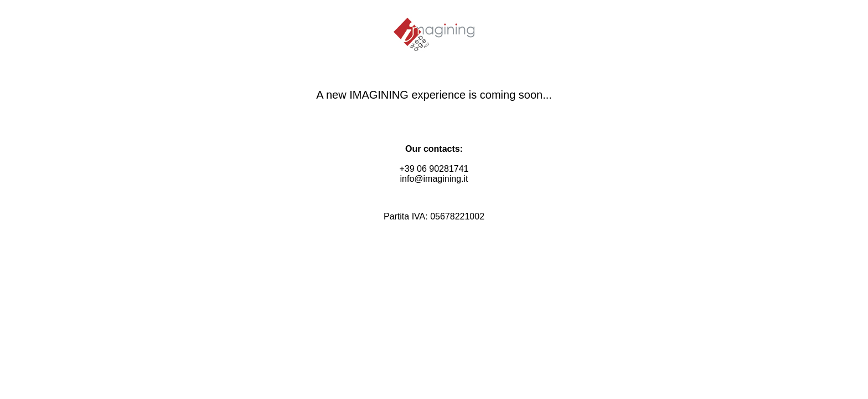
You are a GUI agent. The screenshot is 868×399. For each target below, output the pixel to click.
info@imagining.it (434, 179)
